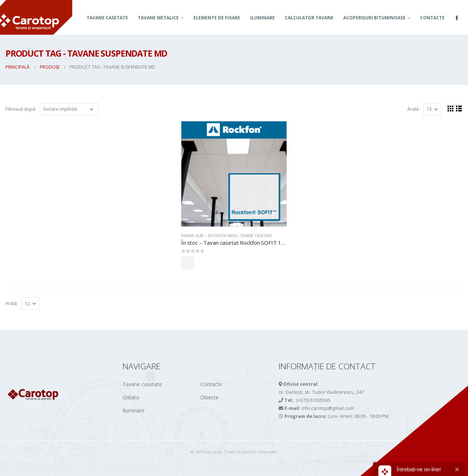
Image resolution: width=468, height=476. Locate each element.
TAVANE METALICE (158, 18)
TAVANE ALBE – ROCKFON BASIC (210, 236)
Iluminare (263, 18)
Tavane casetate (107, 18)
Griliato (131, 397)
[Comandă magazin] (69, 109)
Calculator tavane (309, 18)
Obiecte (210, 397)
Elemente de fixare (217, 18)
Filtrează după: (21, 109)
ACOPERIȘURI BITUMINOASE (374, 18)
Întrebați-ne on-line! (419, 469)
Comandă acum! (213, 263)
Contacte (432, 18)
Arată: (414, 109)
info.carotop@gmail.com (328, 408)
